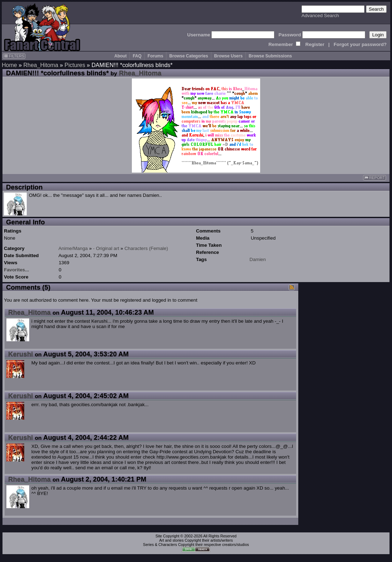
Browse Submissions (270, 56)
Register (315, 44)
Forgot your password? (360, 44)
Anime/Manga (73, 248)
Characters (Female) (146, 248)
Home (9, 65)
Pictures (75, 65)
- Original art (106, 248)
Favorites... (16, 270)
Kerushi (20, 354)
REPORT (375, 178)
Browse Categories (189, 56)
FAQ (137, 56)
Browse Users (228, 56)
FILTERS (14, 56)
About (121, 56)
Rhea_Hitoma (41, 65)
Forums (155, 56)
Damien (258, 259)
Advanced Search (320, 16)
